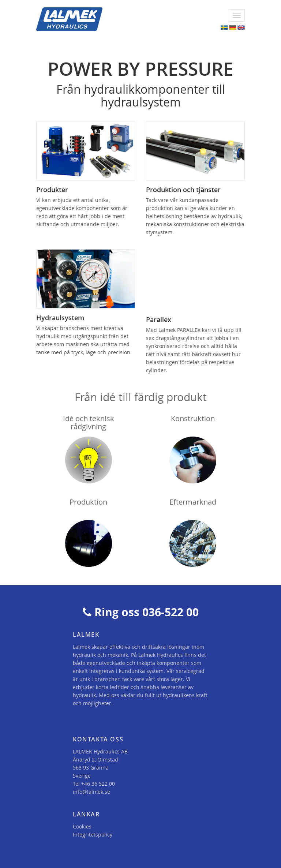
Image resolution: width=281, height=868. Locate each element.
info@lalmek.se (91, 792)
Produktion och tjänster (183, 190)
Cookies (82, 826)
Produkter (52, 190)
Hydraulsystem (60, 318)
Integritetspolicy (93, 835)
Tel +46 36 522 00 (94, 784)
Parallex (159, 319)
